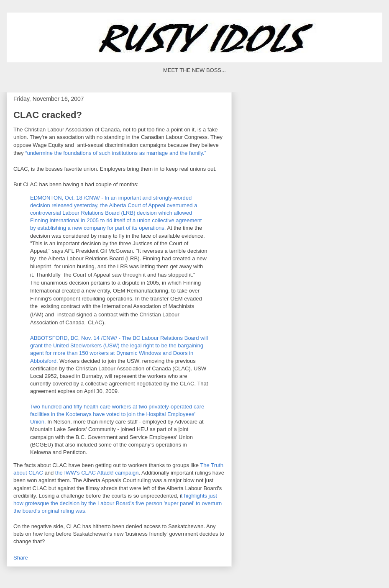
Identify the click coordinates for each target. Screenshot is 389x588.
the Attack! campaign (97, 473)
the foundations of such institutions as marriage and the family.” (130, 153)
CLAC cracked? (48, 115)
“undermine (40, 153)
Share (21, 558)
